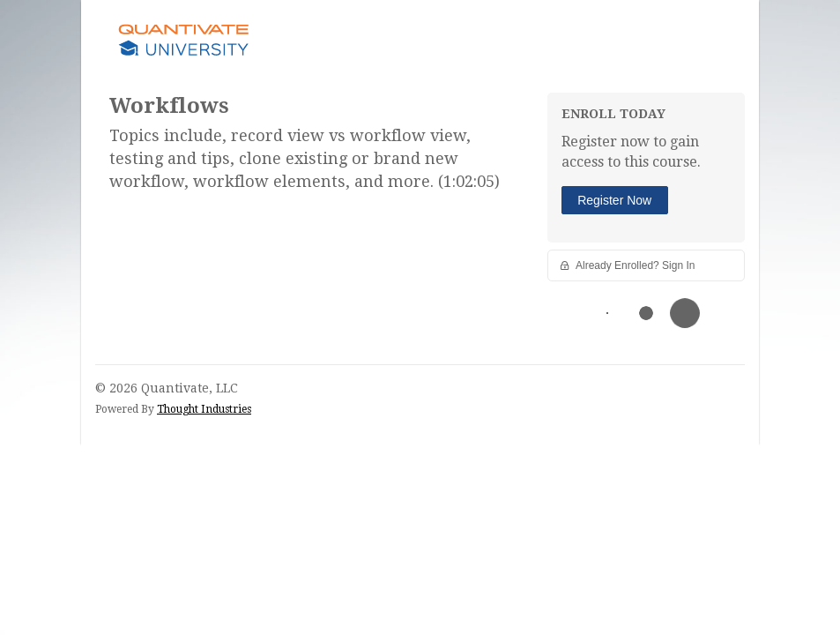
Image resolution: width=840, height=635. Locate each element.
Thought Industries (204, 409)
